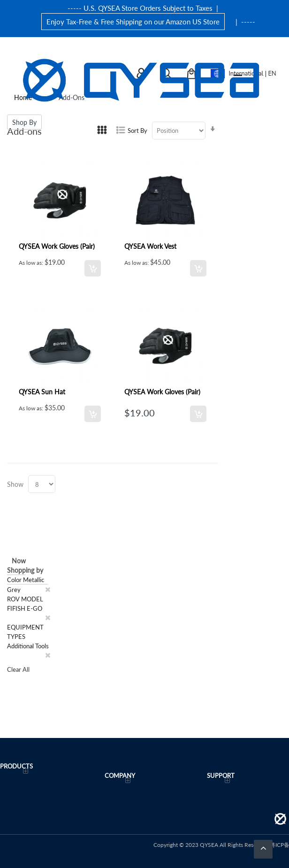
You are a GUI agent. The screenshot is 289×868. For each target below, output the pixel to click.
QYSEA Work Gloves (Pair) (57, 246)
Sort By (137, 130)
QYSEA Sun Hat (42, 392)
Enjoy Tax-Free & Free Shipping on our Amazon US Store (133, 21)
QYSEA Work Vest (150, 246)
